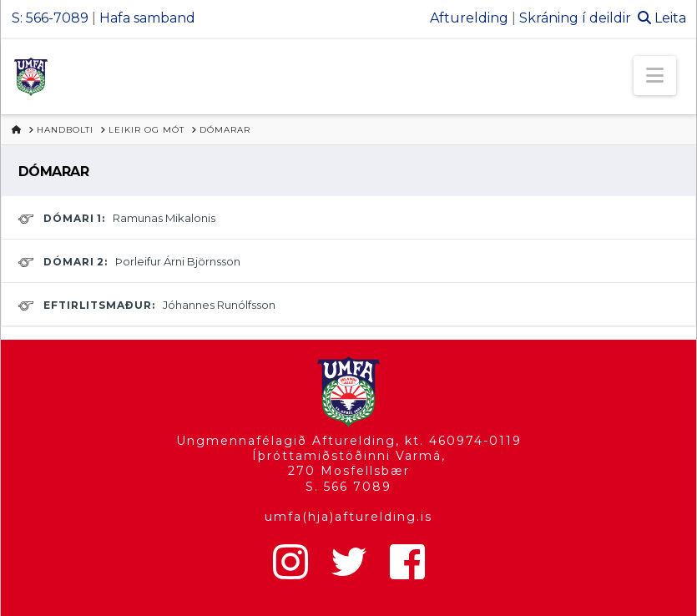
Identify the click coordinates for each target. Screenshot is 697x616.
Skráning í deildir (575, 18)
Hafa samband (147, 18)
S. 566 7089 (348, 487)
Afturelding (469, 18)
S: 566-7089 (50, 18)
